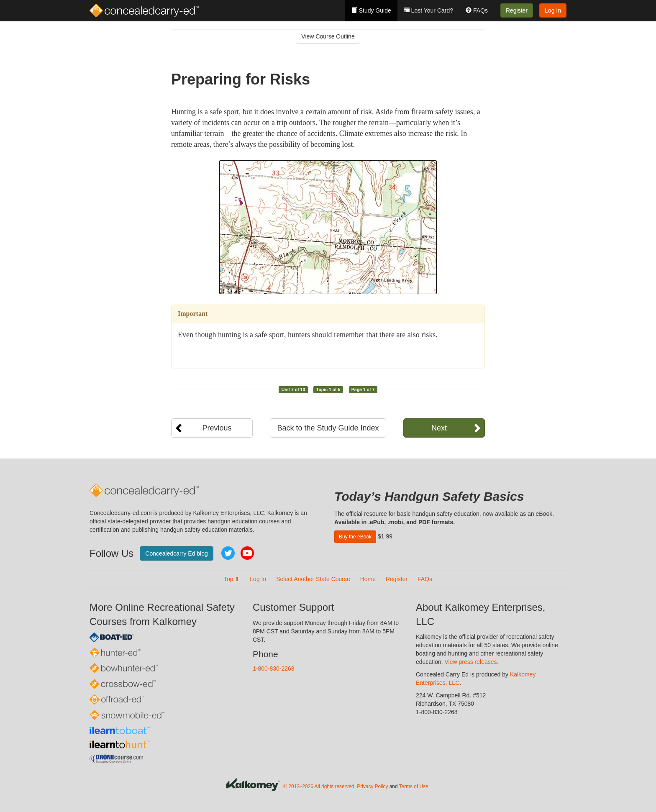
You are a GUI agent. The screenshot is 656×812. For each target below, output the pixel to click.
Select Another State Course (313, 579)
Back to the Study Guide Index (328, 428)
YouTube (247, 553)
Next (439, 428)
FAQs (477, 10)
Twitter (228, 553)
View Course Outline (328, 36)
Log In (553, 10)
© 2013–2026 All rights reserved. (319, 786)
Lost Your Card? (428, 10)
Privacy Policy (372, 786)
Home (368, 579)
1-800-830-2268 (274, 669)
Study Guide (371, 10)
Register (517, 10)
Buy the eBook (355, 537)
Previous (217, 428)
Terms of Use (414, 786)
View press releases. (472, 662)
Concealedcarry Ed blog (176, 553)
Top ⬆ (232, 579)
